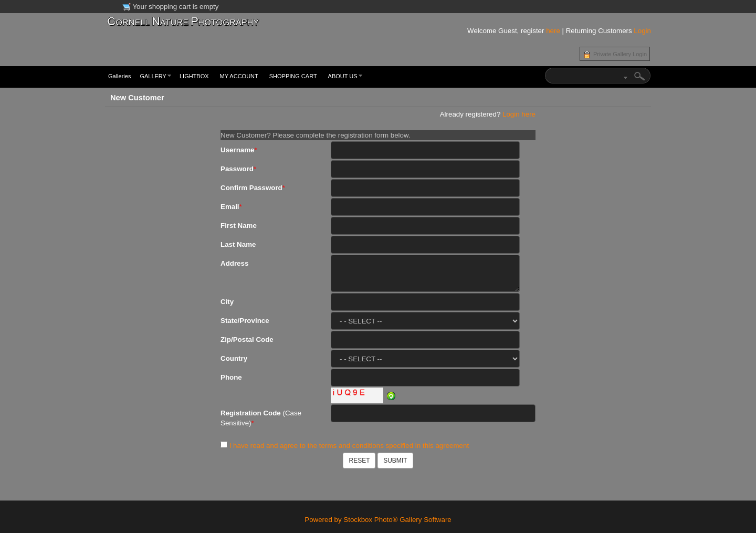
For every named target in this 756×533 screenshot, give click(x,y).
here (553, 31)
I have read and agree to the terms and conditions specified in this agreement (349, 446)
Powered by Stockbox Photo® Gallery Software (378, 520)
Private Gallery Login (620, 54)
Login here (519, 114)
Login (642, 31)
